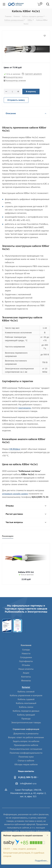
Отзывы (26, 665)
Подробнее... (42, 861)
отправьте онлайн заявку (15, 494)
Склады (26, 650)
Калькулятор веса (14, 77)
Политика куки (26, 757)
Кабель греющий (26, 715)
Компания (26, 645)
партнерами (25, 408)
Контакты (26, 677)
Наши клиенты (26, 669)
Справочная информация (26, 729)
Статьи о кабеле (26, 761)
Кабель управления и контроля (26, 695)
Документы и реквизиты (26, 734)
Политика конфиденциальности (26, 753)
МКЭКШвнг (15, 449)
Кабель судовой (26, 699)
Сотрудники (26, 657)
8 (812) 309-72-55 (27, 777)
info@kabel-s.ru (28, 783)
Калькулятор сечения (16, 81)
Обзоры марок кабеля (26, 764)
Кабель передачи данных (26, 711)
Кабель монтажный (26, 703)
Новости (26, 653)
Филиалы (26, 681)
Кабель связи (26, 707)
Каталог (26, 687)
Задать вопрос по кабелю (26, 741)
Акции (26, 673)
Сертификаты (26, 661)
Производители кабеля (26, 745)
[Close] (47, 835)
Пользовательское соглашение (26, 749)
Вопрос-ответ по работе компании (26, 737)
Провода (26, 719)
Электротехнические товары (26, 722)
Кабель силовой (26, 692)
